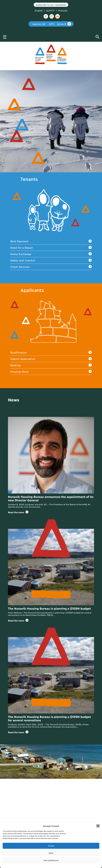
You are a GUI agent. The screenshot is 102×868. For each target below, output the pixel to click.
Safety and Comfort (51, 260)
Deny (51, 853)
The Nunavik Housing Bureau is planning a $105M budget (49, 608)
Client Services (51, 267)
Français (63, 10)
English (39, 10)
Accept (51, 846)
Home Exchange (51, 254)
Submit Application (51, 359)
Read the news (18, 512)
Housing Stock (51, 372)
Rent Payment (51, 241)
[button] (98, 826)
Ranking (51, 365)
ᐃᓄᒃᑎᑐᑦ (51, 10)
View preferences (51, 860)
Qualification (51, 353)
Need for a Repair (51, 248)
